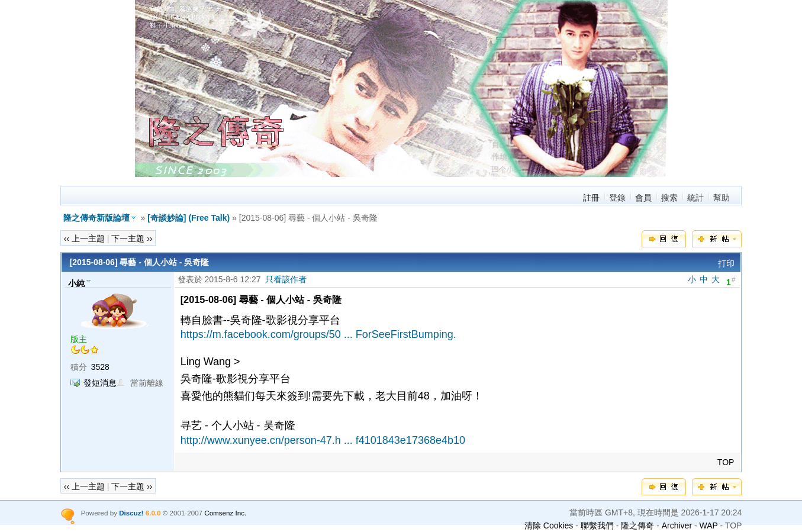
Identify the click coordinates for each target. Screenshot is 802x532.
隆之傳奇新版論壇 (96, 218)
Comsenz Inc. (225, 513)
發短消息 (100, 383)
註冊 (591, 198)
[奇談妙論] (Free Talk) (189, 218)
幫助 (722, 198)
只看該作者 (286, 279)
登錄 (617, 198)
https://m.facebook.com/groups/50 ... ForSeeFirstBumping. (318, 334)
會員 (643, 198)
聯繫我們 (597, 525)
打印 (726, 263)
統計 (695, 198)
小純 (76, 283)
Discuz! (131, 513)
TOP (726, 462)
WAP (709, 525)
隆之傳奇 (637, 525)
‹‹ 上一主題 (84, 238)
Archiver (677, 525)
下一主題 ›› (132, 238)
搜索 (669, 198)
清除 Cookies (549, 525)
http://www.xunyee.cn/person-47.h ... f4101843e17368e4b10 (323, 440)
